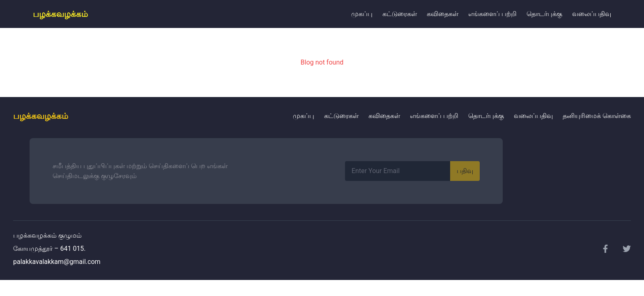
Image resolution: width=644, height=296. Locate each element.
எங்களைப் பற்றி (492, 14)
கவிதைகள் (443, 14)
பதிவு (465, 171)
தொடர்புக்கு (544, 14)
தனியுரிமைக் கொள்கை (597, 116)
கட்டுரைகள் (400, 14)
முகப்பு (362, 14)
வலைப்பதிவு (592, 14)
